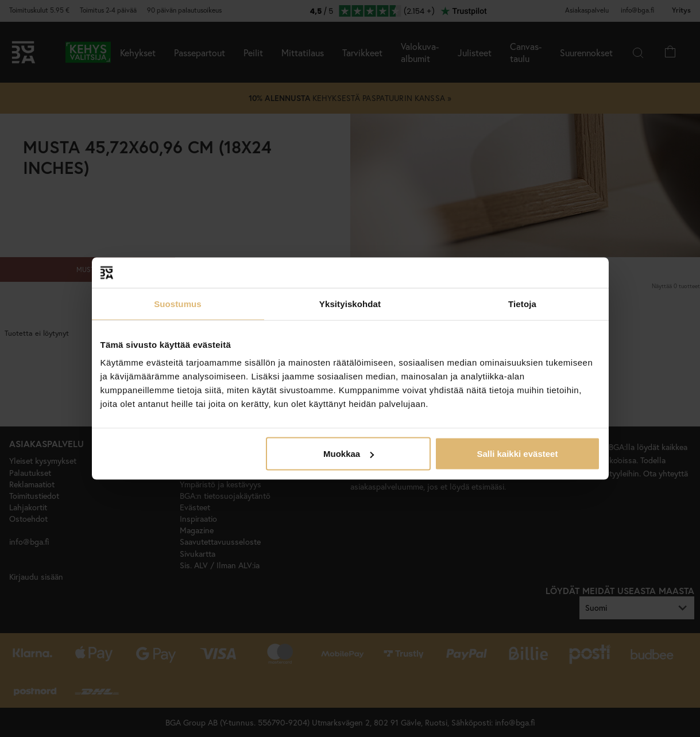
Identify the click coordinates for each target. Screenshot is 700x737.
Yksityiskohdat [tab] (350, 303)
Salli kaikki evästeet (517, 454)
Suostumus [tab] (178, 303)
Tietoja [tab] (522, 303)
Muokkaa (349, 454)
